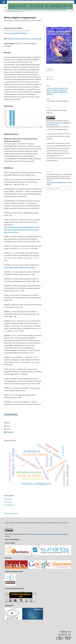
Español (9, 429)
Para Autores (8, 502)
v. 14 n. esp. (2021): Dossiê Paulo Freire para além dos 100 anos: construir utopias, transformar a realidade (35, 10)
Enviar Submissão (11, 414)
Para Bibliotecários (9, 505)
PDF (50, 70)
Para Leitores (8, 499)
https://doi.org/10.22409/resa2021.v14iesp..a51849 (24, 39)
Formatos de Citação (54, 188)
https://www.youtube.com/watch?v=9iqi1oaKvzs (20, 267)
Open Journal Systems (11, 513)
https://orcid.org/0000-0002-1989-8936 (15, 33)
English (9, 426)
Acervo (12, 8)
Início (6, 8)
